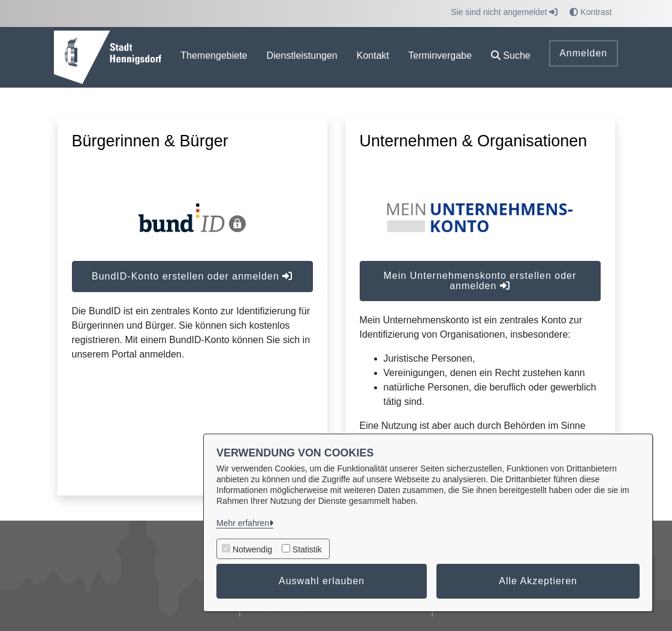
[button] (511, 57)
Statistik (307, 549)
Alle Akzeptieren (538, 581)
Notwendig (252, 549)
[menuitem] (214, 57)
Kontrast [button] (590, 12)
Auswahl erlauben (322, 581)
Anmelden (583, 53)
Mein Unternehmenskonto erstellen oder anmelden (480, 281)
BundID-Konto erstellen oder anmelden (192, 276)
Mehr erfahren (243, 523)
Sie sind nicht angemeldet (504, 12)
